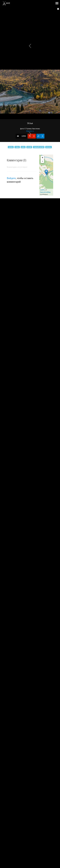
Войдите (11, 178)
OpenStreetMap (45, 192)
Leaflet (42, 190)
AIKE (6, 3)
